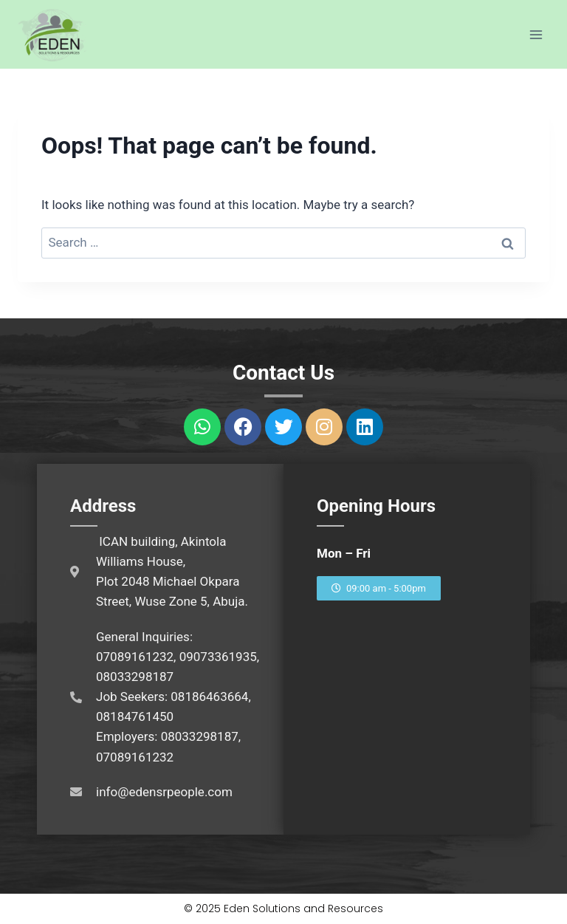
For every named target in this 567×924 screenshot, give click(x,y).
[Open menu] (536, 34)
